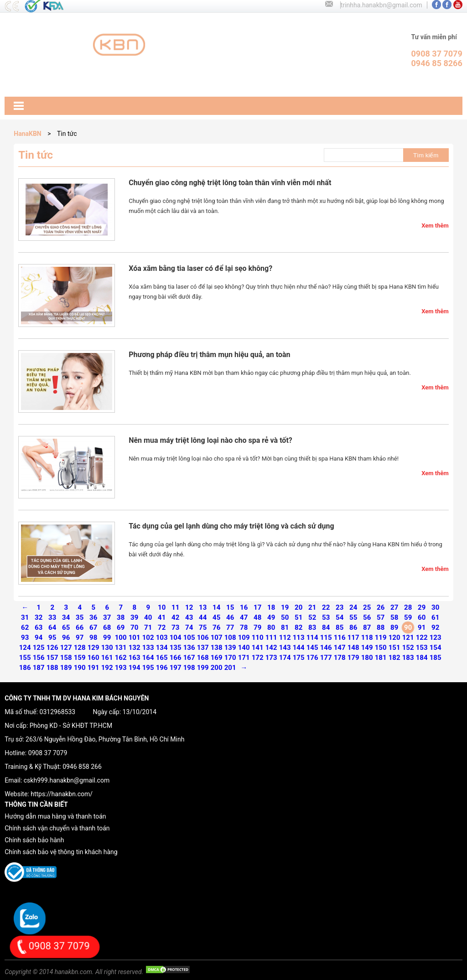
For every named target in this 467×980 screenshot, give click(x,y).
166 (176, 658)
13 (203, 607)
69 (121, 627)
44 (203, 617)
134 (162, 648)
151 (394, 648)
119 (381, 638)
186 (25, 668)
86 (353, 627)
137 (203, 648)
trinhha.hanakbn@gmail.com (381, 5)
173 (271, 658)
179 (353, 658)
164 (148, 658)
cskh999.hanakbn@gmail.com (67, 780)
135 (176, 648)
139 (230, 648)
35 (80, 617)
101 (135, 638)
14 (216, 607)
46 (230, 617)
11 (175, 607)
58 (394, 617)
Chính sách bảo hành (34, 840)
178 (340, 658)
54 (340, 617)
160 (93, 658)
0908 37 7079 (48, 753)
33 (52, 617)
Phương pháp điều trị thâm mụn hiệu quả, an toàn (209, 355)
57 (381, 617)
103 (162, 638)
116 (340, 638)
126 (52, 648)
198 (189, 668)
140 (244, 648)
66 (80, 627)
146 (326, 648)
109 (244, 638)
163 (135, 658)
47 (244, 617)
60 (422, 617)
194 (135, 668)
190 (80, 668)
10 (162, 607)
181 (381, 658)
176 (312, 658)
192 (107, 668)
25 (367, 607)
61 (435, 617)
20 (298, 607)
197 (176, 668)
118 (367, 638)
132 (135, 648)
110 (258, 638)
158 (66, 658)
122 (422, 638)
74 (189, 627)
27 (394, 607)
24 (353, 607)
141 (258, 648)
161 (107, 658)
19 (285, 607)
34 (66, 617)
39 (134, 617)
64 (52, 627)
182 (394, 658)
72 (162, 627)
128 (80, 648)
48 (257, 617)
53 (326, 617)
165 (162, 658)
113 (299, 638)
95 (52, 638)
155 (25, 658)
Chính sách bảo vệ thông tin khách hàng (61, 852)
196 (162, 668)
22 (326, 607)
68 (107, 627)
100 (121, 638)
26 (381, 607)
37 (107, 617)
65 (66, 627)
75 (203, 627)
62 (25, 627)
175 (299, 658)
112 (285, 638)
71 (148, 627)
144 (299, 648)
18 (271, 607)
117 (353, 638)
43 (189, 617)
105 (189, 638)
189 (66, 668)
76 (216, 627)
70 (134, 627)
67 (93, 627)
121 (408, 638)
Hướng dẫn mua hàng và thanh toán (55, 816)
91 (422, 627)
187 (39, 668)
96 (66, 638)
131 (121, 648)
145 (312, 648)
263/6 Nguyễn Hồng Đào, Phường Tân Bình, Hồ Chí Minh (105, 739)
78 (244, 627)
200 (217, 668)
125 (39, 648)
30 (435, 607)
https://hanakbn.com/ (62, 794)
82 (298, 627)
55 (353, 617)
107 (217, 638)
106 (203, 638)
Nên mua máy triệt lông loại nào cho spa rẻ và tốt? (210, 440)
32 (39, 617)
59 (408, 617)
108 (230, 638)
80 (271, 627)
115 (326, 638)
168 (203, 658)
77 (230, 627)
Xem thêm (435, 226)
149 (367, 648)
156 (39, 658)
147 (340, 648)
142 (271, 648)
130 (107, 648)
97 (80, 638)
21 (312, 607)
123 (436, 638)
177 (326, 658)
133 (148, 648)
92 (435, 627)
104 (176, 638)
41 (162, 617)
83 (312, 627)
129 (93, 648)
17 (257, 607)
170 (230, 658)
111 (271, 638)
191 (93, 668)
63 (39, 627)
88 (381, 627)
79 (257, 627)
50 (285, 617)
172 (258, 658)
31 (25, 617)
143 (285, 648)
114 (312, 638)
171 (244, 658)
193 (121, 668)
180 (367, 658)
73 (175, 627)
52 (312, 617)
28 (408, 607)
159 (80, 658)
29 (422, 607)
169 (217, 658)
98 (93, 638)
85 (340, 627)
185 (436, 658)
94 (39, 638)
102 (148, 638)
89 (394, 627)
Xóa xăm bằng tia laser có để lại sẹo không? (200, 268)
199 (203, 668)
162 (121, 658)
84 (326, 627)
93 (25, 638)
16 (244, 607)
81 (285, 627)
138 (217, 648)
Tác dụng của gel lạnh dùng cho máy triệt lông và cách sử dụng (231, 526)
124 (25, 648)
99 (107, 638)
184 (422, 658)
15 (230, 607)
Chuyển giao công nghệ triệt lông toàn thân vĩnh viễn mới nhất (230, 183)
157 (52, 658)
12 (189, 607)
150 (381, 648)
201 (230, 668)
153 (422, 648)
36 (93, 617)
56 (367, 617)
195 (148, 668)
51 (298, 617)
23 (340, 607)
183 (408, 658)
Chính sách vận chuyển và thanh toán (57, 828)
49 (271, 617)
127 (66, 648)
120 (394, 638)
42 (175, 617)
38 (121, 617)
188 (52, 668)
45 (216, 617)
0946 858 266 (82, 767)
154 (436, 648)
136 (189, 648)
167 (189, 658)
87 (367, 627)
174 (285, 658)
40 (148, 617)
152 (408, 648)
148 (353, 648)
